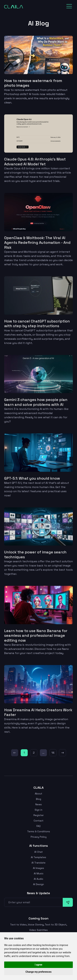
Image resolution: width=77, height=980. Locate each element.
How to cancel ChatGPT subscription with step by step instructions (38, 323)
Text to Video (18, 923)
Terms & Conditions (39, 830)
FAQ (38, 825)
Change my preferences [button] (38, 972)
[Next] (63, 752)
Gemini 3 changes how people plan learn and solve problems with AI (36, 401)
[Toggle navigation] (69, 6)
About (38, 793)
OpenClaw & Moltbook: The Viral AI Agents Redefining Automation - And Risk (38, 242)
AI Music (39, 872)
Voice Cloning (36, 923)
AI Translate (38, 862)
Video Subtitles (38, 929)
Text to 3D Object (56, 923)
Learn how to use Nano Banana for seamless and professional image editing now (36, 635)
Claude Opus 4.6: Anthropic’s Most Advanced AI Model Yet (36, 162)
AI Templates (38, 856)
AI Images (38, 867)
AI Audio (38, 878)
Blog (38, 798)
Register (39, 814)
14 (53, 751)
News (39, 803)
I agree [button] (38, 965)
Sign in (38, 809)
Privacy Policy (39, 836)
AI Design (38, 883)
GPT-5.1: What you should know (33, 478)
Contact (38, 820)
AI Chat (38, 851)
